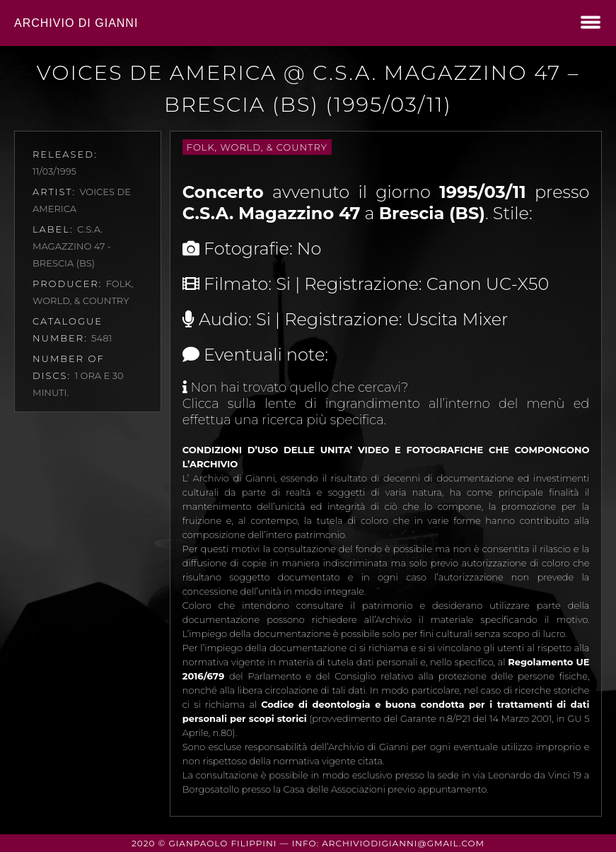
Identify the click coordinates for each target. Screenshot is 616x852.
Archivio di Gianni (76, 23)
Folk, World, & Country (257, 147)
